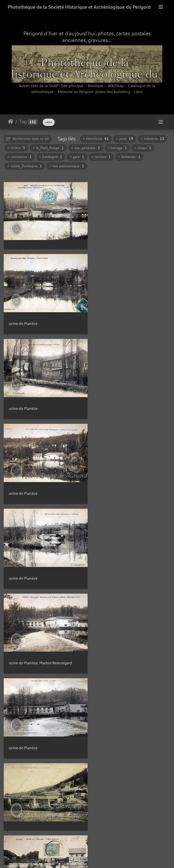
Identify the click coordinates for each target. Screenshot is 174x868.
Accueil (11, 122)
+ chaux (143, 148)
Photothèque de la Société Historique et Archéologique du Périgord (79, 7)
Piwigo (98, 858)
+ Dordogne (51, 157)
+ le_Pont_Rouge (48, 148)
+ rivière (16, 148)
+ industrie (152, 139)
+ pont (125, 139)
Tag (23, 122)
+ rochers (101, 157)
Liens (138, 92)
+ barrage (117, 148)
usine (49, 122)
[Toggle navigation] (161, 7)
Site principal (72, 86)
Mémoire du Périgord (76, 92)
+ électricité (96, 139)
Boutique (96, 86)
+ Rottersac (129, 157)
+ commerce (20, 157)
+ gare (77, 157)
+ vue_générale (86, 148)
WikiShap (116, 86)
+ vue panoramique (67, 166)
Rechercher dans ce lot (28, 139)
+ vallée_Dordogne (25, 166)
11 (104, 838)
